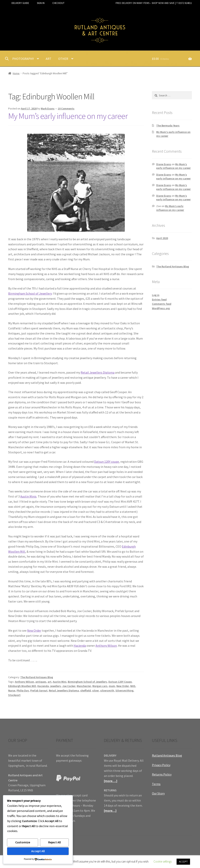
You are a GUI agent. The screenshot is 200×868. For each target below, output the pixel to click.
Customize (23, 842)
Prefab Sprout (39, 690)
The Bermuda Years (168, 126)
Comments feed (162, 304)
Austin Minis (28, 496)
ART (49, 59)
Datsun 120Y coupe (107, 462)
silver (96, 690)
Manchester (84, 686)
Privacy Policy (161, 765)
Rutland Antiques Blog (167, 755)
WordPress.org (161, 308)
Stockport (14, 695)
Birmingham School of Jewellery (30, 293)
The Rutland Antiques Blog (37, 677)
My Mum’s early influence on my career (68, 116)
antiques (41, 682)
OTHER (63, 59)
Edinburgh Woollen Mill (22, 686)
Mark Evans (48, 108)
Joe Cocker (69, 686)
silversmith (107, 690)
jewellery (56, 686)
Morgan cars (100, 686)
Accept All (38, 851)
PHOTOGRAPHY (23, 59)
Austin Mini (60, 682)
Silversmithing (124, 690)
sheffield (86, 690)
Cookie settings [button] (163, 861)
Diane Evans (164, 164)
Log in (156, 295)
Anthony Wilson (106, 646)
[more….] (111, 781)
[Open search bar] (7, 59)
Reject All (54, 842)
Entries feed (159, 299)
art (50, 682)
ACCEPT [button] (183, 862)
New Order (34, 630)
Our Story (158, 793)
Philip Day (23, 690)
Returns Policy (162, 774)
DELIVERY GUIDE (20, 3)
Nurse (12, 690)
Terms (156, 784)
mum (112, 686)
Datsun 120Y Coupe (120, 682)
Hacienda (80, 646)
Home (16, 73)
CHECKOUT (58, 3)
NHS (133, 686)
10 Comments (66, 108)
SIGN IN (41, 3)
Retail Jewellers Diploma (98, 372)
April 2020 (162, 238)
